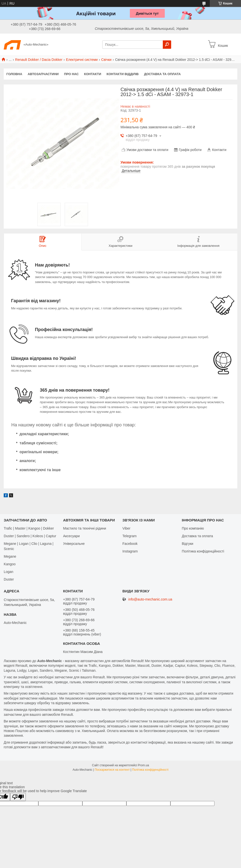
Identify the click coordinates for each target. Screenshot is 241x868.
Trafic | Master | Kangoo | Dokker (29, 528)
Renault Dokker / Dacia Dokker (39, 60)
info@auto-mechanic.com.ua (150, 599)
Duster (9, 579)
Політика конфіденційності (203, 551)
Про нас (71, 74)
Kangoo (10, 564)
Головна (14, 74)
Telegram (130, 536)
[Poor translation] (18, 797)
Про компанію (193, 528)
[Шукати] (167, 45)
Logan (8, 572)
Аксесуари (71, 536)
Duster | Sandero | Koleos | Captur (30, 536)
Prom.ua (143, 765)
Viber (126, 528)
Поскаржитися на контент (112, 770)
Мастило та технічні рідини (84, 528)
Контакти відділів (122, 74)
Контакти (93, 74)
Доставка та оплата (162, 74)
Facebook (130, 544)
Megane (10, 556)
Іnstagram (130, 551)
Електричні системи (82, 60)
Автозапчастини (43, 74)
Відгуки (188, 544)
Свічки (106, 60)
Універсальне (74, 544)
